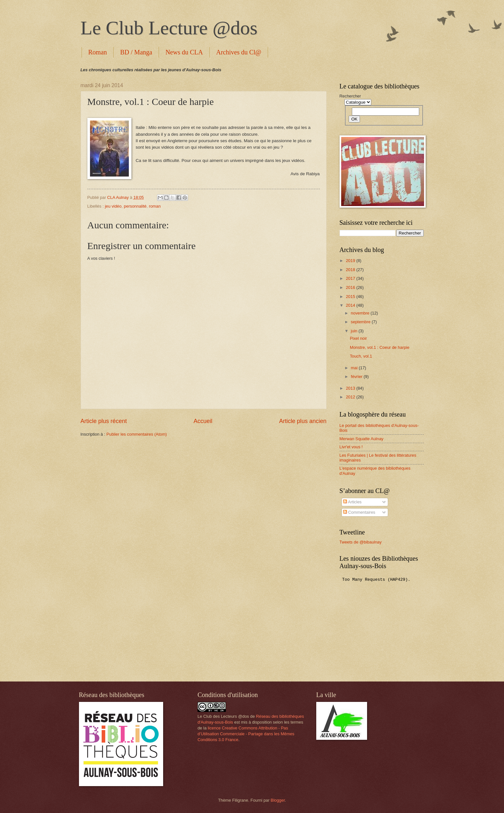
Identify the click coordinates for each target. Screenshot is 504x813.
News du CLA (184, 52)
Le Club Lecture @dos (169, 28)
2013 (351, 388)
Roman (98, 52)
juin (355, 331)
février (357, 377)
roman (155, 206)
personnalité (135, 206)
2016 (351, 287)
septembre (361, 322)
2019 (351, 261)
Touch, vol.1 (361, 356)
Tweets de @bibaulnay (361, 542)
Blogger (278, 800)
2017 (351, 278)
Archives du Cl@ (239, 52)
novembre (361, 313)
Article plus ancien (303, 421)
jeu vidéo (113, 206)
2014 (351, 305)
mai (355, 368)
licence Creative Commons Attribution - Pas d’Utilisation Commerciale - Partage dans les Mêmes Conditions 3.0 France (246, 734)
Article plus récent (104, 421)
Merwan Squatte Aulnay (362, 439)
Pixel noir (358, 338)
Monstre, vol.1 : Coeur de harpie (380, 347)
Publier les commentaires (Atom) (137, 434)
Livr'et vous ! (351, 447)
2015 (351, 297)
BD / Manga (136, 52)
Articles (352, 502)
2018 (351, 270)
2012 (351, 397)
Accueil (203, 421)
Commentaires (359, 512)
